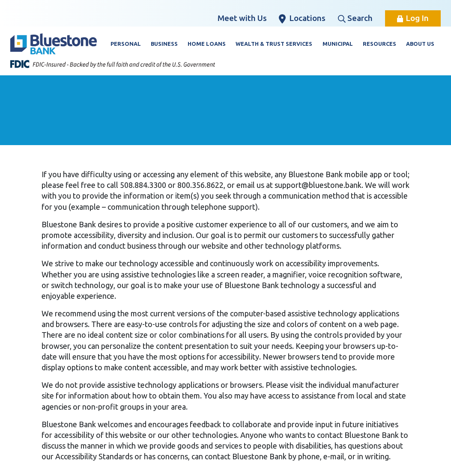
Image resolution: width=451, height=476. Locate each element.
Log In (413, 18)
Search (355, 18)
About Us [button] (420, 44)
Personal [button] (126, 44)
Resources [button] (379, 44)
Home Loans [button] (207, 44)
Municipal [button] (338, 44)
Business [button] (164, 44)
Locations (302, 18)
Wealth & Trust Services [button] (274, 44)
